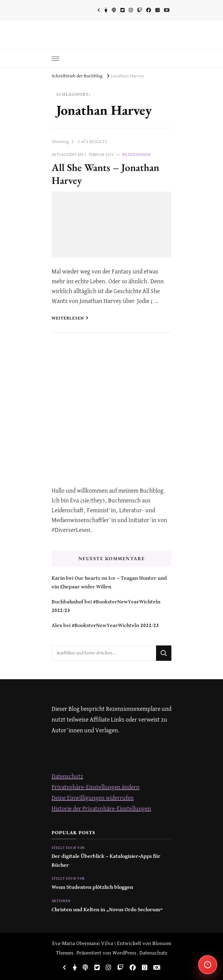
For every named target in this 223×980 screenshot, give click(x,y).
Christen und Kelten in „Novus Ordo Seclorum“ (107, 910)
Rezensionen (137, 155)
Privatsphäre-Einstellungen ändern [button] (96, 787)
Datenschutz (67, 777)
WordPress (124, 953)
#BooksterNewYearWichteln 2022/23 (115, 626)
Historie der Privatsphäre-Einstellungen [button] (101, 809)
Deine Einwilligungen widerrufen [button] (93, 798)
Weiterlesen (70, 318)
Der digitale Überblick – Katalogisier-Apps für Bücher (106, 861)
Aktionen (61, 901)
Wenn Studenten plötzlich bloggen (92, 887)
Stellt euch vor (68, 848)
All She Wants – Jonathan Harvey (105, 174)
